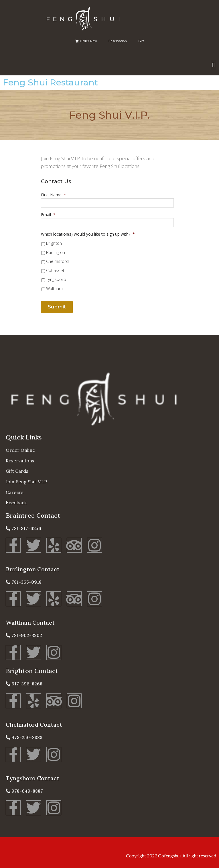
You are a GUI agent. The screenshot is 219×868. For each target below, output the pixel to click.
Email (48, 215)
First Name (54, 195)
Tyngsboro (56, 279)
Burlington (56, 252)
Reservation (118, 41)
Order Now (86, 41)
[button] (213, 65)
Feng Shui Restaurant (50, 82)
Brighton (54, 243)
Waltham (54, 288)
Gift (141, 41)
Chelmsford (57, 261)
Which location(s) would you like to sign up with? (88, 234)
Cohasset (55, 270)
